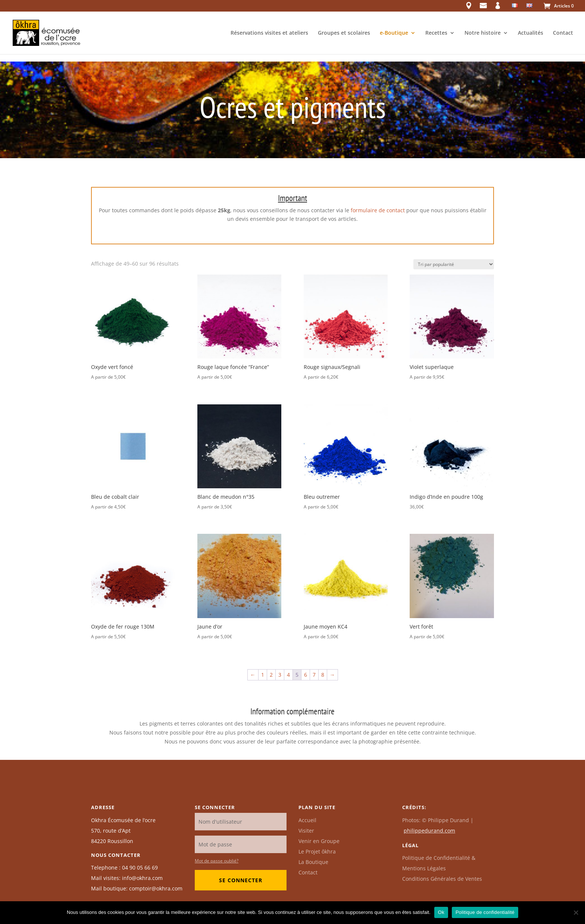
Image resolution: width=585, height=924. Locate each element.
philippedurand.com (429, 831)
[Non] (576, 912)
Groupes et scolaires (344, 33)
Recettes (436, 33)
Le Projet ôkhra (317, 851)
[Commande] (454, 264)
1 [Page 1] (263, 675)
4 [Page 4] (288, 675)
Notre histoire (483, 33)
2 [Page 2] (271, 675)
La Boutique (313, 862)
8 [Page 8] (323, 675)
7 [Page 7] (314, 675)
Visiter (306, 831)
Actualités (531, 33)
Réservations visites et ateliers (269, 33)
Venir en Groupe (319, 841)
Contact (563, 33)
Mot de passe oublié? (217, 861)
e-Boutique (394, 33)
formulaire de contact (378, 210)
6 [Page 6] (306, 675)
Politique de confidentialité (485, 912)
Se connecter (241, 880)
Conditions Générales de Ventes (442, 879)
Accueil (307, 820)
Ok (441, 912)
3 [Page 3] (280, 675)
